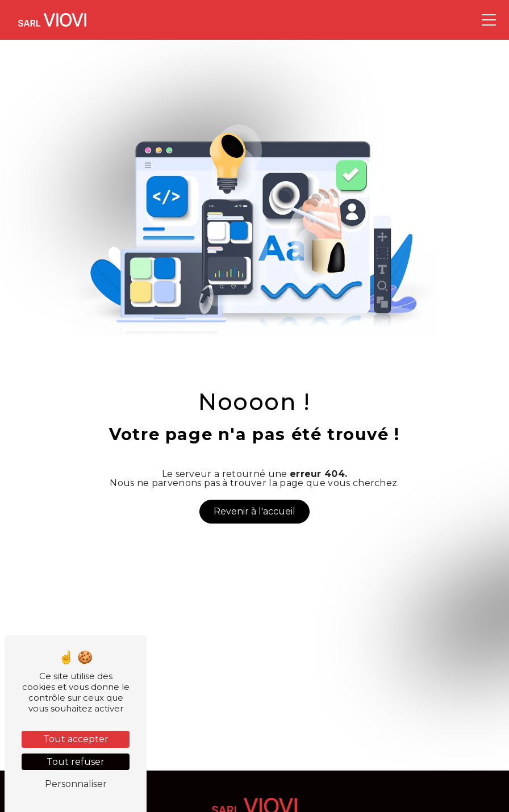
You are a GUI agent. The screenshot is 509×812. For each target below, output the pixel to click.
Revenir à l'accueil (254, 511)
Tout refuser (76, 762)
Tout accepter (76, 739)
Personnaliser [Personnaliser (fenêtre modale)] (76, 784)
